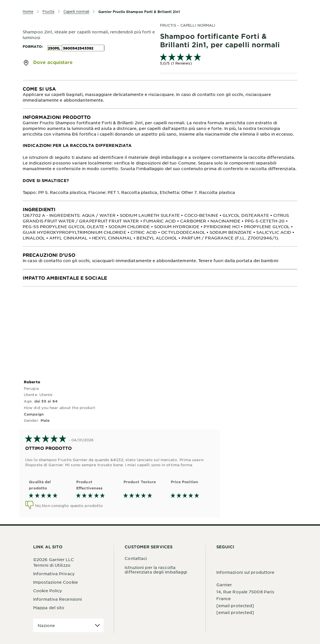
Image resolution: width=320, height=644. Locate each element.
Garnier (224, 585)
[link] (229, 60)
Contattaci (136, 558)
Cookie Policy (48, 590)
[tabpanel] (160, 94)
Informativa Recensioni (57, 599)
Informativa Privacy (54, 574)
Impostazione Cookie (56, 582)
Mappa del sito (49, 607)
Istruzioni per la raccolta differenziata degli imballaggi (156, 570)
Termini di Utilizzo (52, 565)
